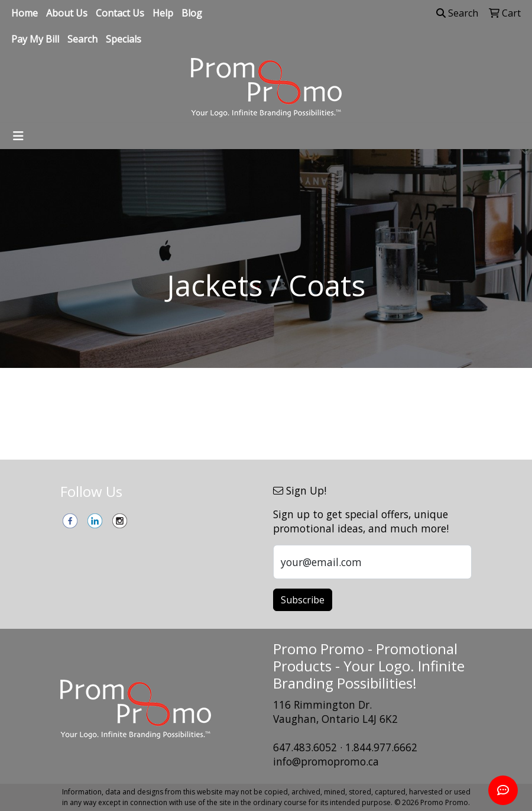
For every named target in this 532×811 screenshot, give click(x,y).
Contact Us (120, 13)
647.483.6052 (305, 747)
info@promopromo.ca (326, 761)
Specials (124, 39)
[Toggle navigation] (18, 136)
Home (25, 13)
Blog (192, 13)
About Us (67, 13)
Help (163, 13)
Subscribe (303, 600)
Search (82, 39)
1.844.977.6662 (381, 747)
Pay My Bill (35, 39)
